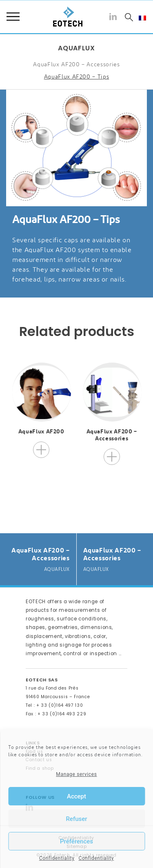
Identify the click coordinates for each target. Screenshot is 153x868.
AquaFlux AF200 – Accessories (76, 64)
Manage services (76, 774)
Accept (76, 796)
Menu (13, 17)
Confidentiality (57, 858)
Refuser (76, 819)
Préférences (76, 841)
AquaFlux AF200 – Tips (77, 77)
